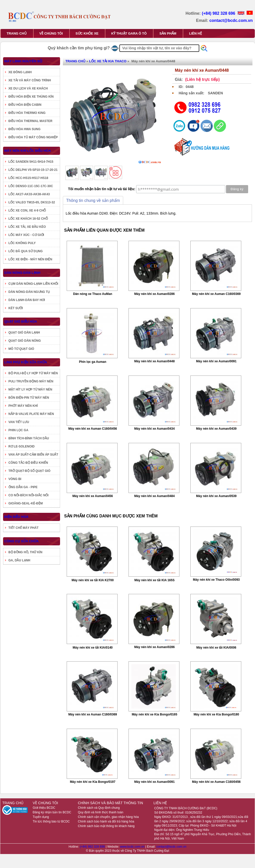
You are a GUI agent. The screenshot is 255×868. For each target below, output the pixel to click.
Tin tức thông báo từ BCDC (51, 821)
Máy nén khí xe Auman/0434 (155, 429)
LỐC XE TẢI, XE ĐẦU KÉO (27, 227)
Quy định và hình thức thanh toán (101, 812)
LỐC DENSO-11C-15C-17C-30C (31, 186)
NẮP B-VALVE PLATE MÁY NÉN (31, 414)
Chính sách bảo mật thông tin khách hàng (106, 826)
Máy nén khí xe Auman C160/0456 (93, 429)
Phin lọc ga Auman (93, 362)
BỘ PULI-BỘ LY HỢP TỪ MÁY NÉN (33, 373)
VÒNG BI (15, 479)
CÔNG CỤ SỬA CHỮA (22, 541)
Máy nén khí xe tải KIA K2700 (93, 580)
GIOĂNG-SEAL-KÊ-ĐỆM (26, 503)
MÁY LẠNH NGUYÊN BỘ (23, 61)
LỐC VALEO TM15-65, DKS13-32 (32, 202)
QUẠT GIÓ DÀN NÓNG (25, 341)
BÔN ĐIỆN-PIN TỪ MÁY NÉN (29, 398)
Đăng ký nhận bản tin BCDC (52, 812)
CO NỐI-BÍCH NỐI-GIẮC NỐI (29, 495)
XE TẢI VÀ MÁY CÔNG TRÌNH (30, 80)
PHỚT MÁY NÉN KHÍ (23, 406)
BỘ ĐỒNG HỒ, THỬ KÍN (25, 552)
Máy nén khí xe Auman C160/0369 (216, 294)
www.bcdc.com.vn (133, 847)
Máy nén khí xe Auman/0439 (216, 429)
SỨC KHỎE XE (87, 33)
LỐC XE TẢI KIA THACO (108, 61)
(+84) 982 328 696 (219, 13)
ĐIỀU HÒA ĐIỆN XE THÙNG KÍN (31, 97)
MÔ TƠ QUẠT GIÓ (21, 349)
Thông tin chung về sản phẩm (93, 200)
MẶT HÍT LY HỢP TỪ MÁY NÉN (30, 390)
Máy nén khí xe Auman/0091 (216, 361)
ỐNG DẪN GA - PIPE (23, 487)
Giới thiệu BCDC (44, 808)
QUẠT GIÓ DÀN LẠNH (24, 333)
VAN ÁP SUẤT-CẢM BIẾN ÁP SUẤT (33, 455)
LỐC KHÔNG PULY (22, 243)
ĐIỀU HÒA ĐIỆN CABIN (25, 105)
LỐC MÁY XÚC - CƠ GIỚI (26, 235)
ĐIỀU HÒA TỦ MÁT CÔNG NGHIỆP (33, 137)
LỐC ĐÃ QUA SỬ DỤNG (26, 251)
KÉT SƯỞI (16, 308)
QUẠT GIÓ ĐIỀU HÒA (21, 321)
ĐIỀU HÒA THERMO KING (27, 113)
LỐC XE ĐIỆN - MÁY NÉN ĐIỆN (30, 259)
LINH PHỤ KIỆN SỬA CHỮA (26, 362)
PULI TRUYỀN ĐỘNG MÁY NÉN (31, 381)
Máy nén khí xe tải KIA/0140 (93, 648)
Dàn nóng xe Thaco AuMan (93, 294)
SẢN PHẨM (168, 33)
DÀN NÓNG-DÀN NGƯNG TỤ (29, 292)
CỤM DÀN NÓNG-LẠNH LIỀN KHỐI (33, 284)
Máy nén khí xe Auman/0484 (155, 496)
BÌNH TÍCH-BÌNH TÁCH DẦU (29, 438)
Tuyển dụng (41, 817)
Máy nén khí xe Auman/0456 (93, 496)
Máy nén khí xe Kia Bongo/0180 (216, 714)
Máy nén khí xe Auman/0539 (216, 496)
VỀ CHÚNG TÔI (51, 33)
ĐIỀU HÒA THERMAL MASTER (30, 121)
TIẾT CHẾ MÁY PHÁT (23, 528)
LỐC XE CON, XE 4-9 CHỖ (27, 211)
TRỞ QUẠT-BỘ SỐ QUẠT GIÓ (29, 471)
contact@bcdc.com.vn (231, 20)
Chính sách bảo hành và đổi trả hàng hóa (106, 821)
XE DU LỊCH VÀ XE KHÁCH (28, 88)
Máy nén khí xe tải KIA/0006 (216, 648)
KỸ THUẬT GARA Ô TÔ (129, 33)
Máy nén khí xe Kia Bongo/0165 (155, 714)
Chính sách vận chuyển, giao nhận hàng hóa (108, 817)
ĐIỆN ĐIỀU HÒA (16, 517)
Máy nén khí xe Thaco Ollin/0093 (216, 580)
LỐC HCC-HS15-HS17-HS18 (28, 178)
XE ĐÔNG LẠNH (20, 72)
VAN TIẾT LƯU (19, 422)
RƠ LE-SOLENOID (22, 446)
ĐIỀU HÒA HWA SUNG (24, 129)
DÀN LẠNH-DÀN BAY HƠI (27, 300)
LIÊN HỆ (195, 33)
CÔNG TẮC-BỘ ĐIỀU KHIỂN (28, 463)
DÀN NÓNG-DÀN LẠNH (22, 273)
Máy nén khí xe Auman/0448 (155, 361)
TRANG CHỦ (17, 33)
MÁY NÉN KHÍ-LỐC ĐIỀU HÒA (28, 151)
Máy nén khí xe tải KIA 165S (154, 580)
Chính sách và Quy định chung (99, 808)
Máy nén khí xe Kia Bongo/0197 (93, 782)
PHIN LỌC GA (18, 430)
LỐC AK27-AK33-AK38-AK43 (29, 194)
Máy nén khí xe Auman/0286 (155, 294)
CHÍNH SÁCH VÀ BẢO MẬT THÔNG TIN (110, 803)
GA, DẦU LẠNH (19, 560)
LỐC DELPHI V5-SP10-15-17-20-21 (33, 170)
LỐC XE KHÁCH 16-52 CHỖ (28, 219)
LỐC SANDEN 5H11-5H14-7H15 (31, 162)
